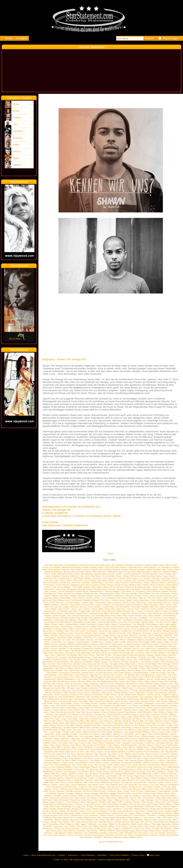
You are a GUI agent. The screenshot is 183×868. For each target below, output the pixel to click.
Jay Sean (112, 754)
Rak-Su (156, 796)
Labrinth (128, 802)
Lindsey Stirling (154, 695)
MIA (114, 730)
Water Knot (151, 648)
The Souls (147, 719)
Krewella (47, 640)
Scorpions (141, 591)
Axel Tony (121, 609)
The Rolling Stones (89, 703)
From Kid (104, 688)
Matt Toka (154, 607)
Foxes (142, 668)
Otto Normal (75, 662)
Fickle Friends (119, 736)
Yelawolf (127, 710)
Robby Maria (161, 679)
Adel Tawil (111, 802)
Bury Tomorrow (156, 776)
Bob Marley (58, 813)
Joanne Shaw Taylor (103, 800)
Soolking (162, 815)
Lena (71, 763)
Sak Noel (109, 583)
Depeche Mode (170, 738)
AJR (74, 756)
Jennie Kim (171, 833)
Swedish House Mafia (99, 613)
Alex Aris (151, 771)
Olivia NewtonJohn (168, 589)
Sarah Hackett (59, 616)
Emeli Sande (134, 622)
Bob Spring (113, 703)
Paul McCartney (106, 822)
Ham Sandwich (80, 666)
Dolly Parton (111, 798)
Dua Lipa (154, 785)
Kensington (92, 631)
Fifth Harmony (163, 730)
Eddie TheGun (98, 626)
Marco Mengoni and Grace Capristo (104, 741)
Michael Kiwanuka (65, 804)
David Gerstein (153, 569)
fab (100, 767)
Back (111, 554)
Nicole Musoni (105, 631)
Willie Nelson (129, 774)
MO (80, 655)
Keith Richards (145, 712)
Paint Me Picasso (104, 655)
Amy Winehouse (172, 822)
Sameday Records (165, 743)
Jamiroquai (119, 738)
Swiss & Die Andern (93, 690)
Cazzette (175, 686)
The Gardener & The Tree (63, 754)
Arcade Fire (122, 749)
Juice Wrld (128, 809)
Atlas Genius (171, 642)
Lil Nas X (60, 802)
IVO (136, 659)
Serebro (97, 607)
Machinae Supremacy (151, 576)
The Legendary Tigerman (151, 697)
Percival (172, 646)
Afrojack (96, 600)
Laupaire (103, 703)
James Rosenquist (66, 591)
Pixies (129, 659)
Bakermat (174, 800)
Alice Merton (128, 780)
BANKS (162, 653)
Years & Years (83, 692)
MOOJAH (62, 574)
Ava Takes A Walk (106, 580)
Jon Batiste (94, 826)
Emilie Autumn (95, 635)
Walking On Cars (122, 800)
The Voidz (112, 769)
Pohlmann (47, 741)
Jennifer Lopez (157, 727)
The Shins (147, 756)
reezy (110, 828)
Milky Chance (157, 642)
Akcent (79, 600)
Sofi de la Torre (81, 668)
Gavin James (96, 763)
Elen (105, 804)
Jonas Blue (84, 719)
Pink (65, 758)
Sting (58, 734)
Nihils (147, 681)
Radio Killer (110, 609)
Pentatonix (87, 662)
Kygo (64, 719)
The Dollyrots (139, 624)
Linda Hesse (91, 622)
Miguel (94, 767)
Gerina (152, 596)
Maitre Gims (142, 769)
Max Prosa (174, 741)
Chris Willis (77, 587)
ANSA (128, 673)
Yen (120, 620)
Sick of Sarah (119, 578)
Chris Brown (172, 756)
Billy (82, 721)
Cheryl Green (126, 703)
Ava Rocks (96, 576)
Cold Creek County (51, 703)
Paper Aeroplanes (136, 655)
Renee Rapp (142, 831)
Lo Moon (161, 760)
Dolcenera (48, 620)
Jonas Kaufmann (79, 785)
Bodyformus (77, 815)
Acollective (93, 688)
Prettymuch (83, 760)
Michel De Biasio (105, 670)
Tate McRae (92, 831)
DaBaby (47, 818)
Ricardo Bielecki (61, 662)
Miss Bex (172, 679)
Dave (101, 738)
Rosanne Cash (150, 820)
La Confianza (110, 690)
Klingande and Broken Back (65, 787)
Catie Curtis (57, 587)
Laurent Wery (108, 607)
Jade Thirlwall (125, 833)
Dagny (175, 811)
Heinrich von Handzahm (97, 640)
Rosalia (156, 828)
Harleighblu (114, 646)
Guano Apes (49, 585)
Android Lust (170, 596)
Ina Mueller (55, 567)
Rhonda (71, 688)
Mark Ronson (100, 791)
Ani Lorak (54, 580)
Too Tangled (157, 629)
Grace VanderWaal (81, 767)
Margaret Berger (170, 631)
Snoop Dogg (133, 776)
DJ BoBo (149, 721)
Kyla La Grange (123, 677)
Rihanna (172, 701)
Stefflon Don (72, 736)
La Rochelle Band (140, 673)
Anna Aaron (95, 659)
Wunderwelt (171, 752)
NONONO (88, 637)
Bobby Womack (123, 611)
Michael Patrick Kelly (106, 749)
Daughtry (62, 780)
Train (75, 749)
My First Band (134, 670)
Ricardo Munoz (101, 589)
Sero (69, 780)
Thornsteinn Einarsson (89, 734)
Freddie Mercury (68, 807)
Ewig (70, 710)
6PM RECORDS (107, 831)
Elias (78, 813)
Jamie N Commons (73, 684)
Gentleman (152, 811)
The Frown (171, 637)
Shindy (136, 802)
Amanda (65, 741)
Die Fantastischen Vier (65, 765)
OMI (163, 688)
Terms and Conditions (119, 855)
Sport (16, 158)
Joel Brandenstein (129, 745)
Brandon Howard (120, 569)
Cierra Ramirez (169, 616)
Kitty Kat (65, 569)
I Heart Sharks (159, 659)
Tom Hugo (64, 596)
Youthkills (59, 631)
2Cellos (54, 785)
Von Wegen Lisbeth (95, 798)
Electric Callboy (107, 826)
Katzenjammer (50, 611)
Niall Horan (120, 807)
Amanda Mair (88, 605)
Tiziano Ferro (85, 811)
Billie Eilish (123, 798)
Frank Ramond (63, 585)
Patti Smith (47, 800)
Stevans (174, 706)
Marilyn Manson (141, 809)
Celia (153, 600)
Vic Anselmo (54, 583)
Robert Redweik (171, 697)
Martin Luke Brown (118, 699)
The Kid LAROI (136, 826)
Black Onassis (51, 646)
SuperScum (93, 699)
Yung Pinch (138, 793)
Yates (130, 717)
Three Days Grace (85, 765)
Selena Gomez (60, 710)
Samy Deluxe (79, 598)
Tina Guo (152, 782)
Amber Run (161, 670)
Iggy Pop (81, 807)
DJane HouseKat (134, 605)
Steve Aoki (159, 789)
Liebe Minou (172, 583)
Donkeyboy (100, 602)
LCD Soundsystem (53, 758)
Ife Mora (124, 646)
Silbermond (56, 727)
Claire (95, 633)
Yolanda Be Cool (164, 600)
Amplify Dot (126, 631)
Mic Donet (96, 611)
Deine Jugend (64, 594)
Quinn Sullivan (63, 745)
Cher (144, 646)
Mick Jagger (81, 824)
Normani (105, 796)
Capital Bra (78, 780)
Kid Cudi (93, 822)
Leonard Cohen (158, 763)
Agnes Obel (135, 646)
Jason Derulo (82, 822)
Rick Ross (137, 758)
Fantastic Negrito (84, 776)
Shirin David (162, 826)
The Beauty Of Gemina (145, 725)
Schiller (164, 714)
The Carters (61, 782)
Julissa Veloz (88, 602)
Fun (134, 611)
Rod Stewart (87, 714)
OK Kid (122, 776)
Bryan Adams (162, 706)
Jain (87, 752)
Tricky (156, 633)
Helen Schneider (111, 708)
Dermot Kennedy (138, 804)
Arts (15, 124)
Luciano (117, 828)
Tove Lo (125, 668)
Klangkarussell (148, 675)
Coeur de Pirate (166, 699)
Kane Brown (87, 800)
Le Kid (150, 626)
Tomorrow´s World (83, 633)
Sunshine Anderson (70, 576)
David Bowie (149, 798)
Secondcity (64, 673)
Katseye (89, 837)
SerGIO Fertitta (152, 684)
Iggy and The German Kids (102, 675)
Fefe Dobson (64, 651)
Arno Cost (70, 600)
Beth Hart (115, 613)
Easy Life (47, 813)
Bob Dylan (172, 798)
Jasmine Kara (133, 609)
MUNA (102, 802)
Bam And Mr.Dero (61, 681)
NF (142, 822)
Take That (81, 712)
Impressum (73, 855)
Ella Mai (110, 820)
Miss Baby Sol (50, 594)
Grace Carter (65, 756)
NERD (146, 763)
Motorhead (48, 662)
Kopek (73, 681)
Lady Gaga (129, 732)
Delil (49, 787)
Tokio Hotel (127, 741)
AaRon (60, 721)
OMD (74, 760)
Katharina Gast (78, 585)
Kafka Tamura (111, 695)
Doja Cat (92, 664)
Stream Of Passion (131, 576)
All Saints (137, 719)
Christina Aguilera (56, 778)
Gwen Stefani (159, 712)
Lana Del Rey (84, 609)
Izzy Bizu (91, 730)
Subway (142, 580)
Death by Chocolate (103, 618)
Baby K (116, 631)
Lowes (161, 782)
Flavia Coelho (58, 624)
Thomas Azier (125, 624)
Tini (73, 822)
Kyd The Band (162, 800)
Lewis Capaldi (164, 811)
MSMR (173, 626)
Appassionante (144, 587)
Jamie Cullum (160, 644)
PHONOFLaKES (141, 631)
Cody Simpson (75, 648)
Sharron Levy (167, 684)
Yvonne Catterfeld (58, 648)
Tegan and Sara (72, 721)
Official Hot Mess (151, 605)
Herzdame (106, 659)
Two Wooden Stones (78, 659)
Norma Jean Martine (126, 730)
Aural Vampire (92, 585)
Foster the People (157, 673)
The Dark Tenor (113, 668)
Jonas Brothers (73, 802)
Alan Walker (71, 723)
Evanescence (128, 763)
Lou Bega (166, 578)
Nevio (119, 576)
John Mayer (76, 745)
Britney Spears (57, 725)
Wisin (116, 765)
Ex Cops (72, 690)
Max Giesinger (164, 664)
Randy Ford (131, 587)
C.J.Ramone (140, 688)
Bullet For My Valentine (119, 824)
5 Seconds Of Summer (62, 717)
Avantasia (147, 796)
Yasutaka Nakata (89, 738)
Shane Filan (132, 642)
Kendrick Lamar (130, 714)
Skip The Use (131, 618)
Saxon (65, 774)
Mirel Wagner (139, 679)
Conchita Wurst (99, 686)
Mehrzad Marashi (51, 666)
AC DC (165, 749)
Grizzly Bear (159, 756)
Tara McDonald (155, 602)
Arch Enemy (157, 758)
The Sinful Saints (130, 697)
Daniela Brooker (91, 594)
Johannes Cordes (133, 596)
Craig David (130, 767)
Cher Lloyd (86, 809)
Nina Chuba (150, 826)
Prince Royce (69, 776)
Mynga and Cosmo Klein (55, 688)
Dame (175, 664)
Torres (118, 697)
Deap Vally (118, 618)
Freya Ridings (49, 804)
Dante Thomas (107, 585)
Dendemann (116, 796)
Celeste (54, 811)
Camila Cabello (114, 747)
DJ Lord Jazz (56, 607)
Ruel (163, 774)
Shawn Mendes (114, 714)
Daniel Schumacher (133, 637)
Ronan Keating (160, 717)
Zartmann (109, 835)
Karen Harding (61, 695)
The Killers (152, 815)
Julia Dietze (78, 578)
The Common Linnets (96, 710)
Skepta (166, 831)
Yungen (64, 763)
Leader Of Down (93, 796)
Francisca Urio (50, 578)
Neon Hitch (122, 616)
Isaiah (94, 789)
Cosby (165, 677)
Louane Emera (127, 708)
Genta (70, 574)
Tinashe (58, 771)
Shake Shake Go (50, 697)
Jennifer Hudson (146, 745)
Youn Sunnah (109, 576)
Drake (100, 717)
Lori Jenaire (144, 578)
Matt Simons (164, 686)
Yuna (90, 607)
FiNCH (70, 835)
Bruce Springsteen (89, 802)
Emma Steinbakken (136, 807)
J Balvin (62, 811)
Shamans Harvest (84, 754)
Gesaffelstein (161, 646)
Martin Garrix (131, 738)
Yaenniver (58, 826)
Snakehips (171, 774)
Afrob (109, 736)
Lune (85, 833)
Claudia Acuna (65, 578)
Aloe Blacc (60, 653)
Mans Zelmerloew (98, 701)
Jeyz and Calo (140, 782)
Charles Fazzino (94, 596)
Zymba (88, 835)
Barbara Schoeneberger (76, 778)
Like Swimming (83, 653)
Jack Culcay (167, 569)
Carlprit (140, 651)
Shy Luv (109, 738)
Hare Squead (100, 754)
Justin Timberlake (114, 723)
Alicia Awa (54, 824)
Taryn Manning (154, 613)
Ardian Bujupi (82, 591)
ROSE (162, 833)
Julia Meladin (60, 833)
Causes (56, 789)
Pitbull (62, 730)
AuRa (110, 765)
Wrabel (140, 749)
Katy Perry (55, 712)
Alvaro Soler (56, 831)
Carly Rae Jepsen (90, 706)
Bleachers (48, 776)
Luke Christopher (163, 736)
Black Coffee (138, 721)
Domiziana (47, 828)
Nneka (80, 690)
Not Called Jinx (100, 572)
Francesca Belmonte (67, 701)
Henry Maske (90, 580)
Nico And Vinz (49, 684)
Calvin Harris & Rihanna (113, 725)
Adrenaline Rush (97, 679)
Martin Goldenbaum (66, 679)
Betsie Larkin (90, 587)
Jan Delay (103, 824)
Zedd (126, 791)
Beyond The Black (53, 692)
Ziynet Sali (157, 587)
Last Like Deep (50, 633)
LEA (137, 780)
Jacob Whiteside (50, 730)
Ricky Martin (107, 732)
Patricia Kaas (109, 648)
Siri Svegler (144, 642)
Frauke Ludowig (89, 567)
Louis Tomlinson (51, 756)
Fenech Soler (138, 677)
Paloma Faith (52, 657)
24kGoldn (92, 824)
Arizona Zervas (50, 815)
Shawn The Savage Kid (123, 653)
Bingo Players (145, 666)
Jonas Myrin (48, 631)
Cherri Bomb (168, 613)
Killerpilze (158, 719)
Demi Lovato (138, 710)
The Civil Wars (78, 640)
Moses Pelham (113, 758)
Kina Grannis (152, 668)
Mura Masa (113, 804)
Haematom (171, 763)
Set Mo (108, 717)
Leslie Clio (125, 613)
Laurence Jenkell (120, 602)
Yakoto (147, 583)
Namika (108, 706)
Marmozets (131, 664)
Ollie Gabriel (91, 721)
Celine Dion (173, 778)
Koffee (128, 793)
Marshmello (116, 780)
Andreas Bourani (169, 591)
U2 (101, 706)
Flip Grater (132, 666)
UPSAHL (57, 796)
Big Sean (76, 738)
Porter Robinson (82, 675)
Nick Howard (169, 618)
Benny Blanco (166, 804)
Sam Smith (119, 673)
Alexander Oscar (153, 807)
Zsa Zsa (154, 833)
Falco (52, 745)
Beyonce (129, 725)
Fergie (170, 725)
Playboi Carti (164, 835)
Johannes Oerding (92, 725)
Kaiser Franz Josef (87, 749)
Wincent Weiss (77, 796)
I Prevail (133, 690)
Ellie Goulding (93, 697)
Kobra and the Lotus (138, 616)
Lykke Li (93, 778)
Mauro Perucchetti (168, 607)
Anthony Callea (60, 629)
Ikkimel (62, 835)
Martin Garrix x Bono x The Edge (146, 824)
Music (16, 104)
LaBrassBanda (147, 736)
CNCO (156, 774)
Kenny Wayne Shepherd (116, 752)
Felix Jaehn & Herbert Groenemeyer (140, 723)
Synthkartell (66, 666)
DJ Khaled (63, 743)
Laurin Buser (146, 662)
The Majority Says (132, 675)
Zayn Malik (72, 719)
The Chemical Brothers (159, 734)
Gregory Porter (112, 642)
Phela (152, 701)
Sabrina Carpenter (77, 831)
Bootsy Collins (137, 760)
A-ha (68, 828)
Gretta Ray (150, 743)
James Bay (84, 708)
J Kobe (141, 664)
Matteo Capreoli (51, 708)
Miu (91, 618)
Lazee (160, 596)
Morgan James (107, 697)
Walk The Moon (63, 760)
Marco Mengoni (161, 626)
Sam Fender (152, 804)
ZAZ (67, 631)
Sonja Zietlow (66, 580)
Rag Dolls (114, 640)
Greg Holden (66, 703)
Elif (131, 815)
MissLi (88, 578)
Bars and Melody (169, 796)
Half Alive (104, 793)
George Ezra (163, 648)
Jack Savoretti (95, 629)
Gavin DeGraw (104, 730)
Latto (137, 828)
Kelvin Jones (153, 708)
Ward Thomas (137, 791)
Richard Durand (52, 618)
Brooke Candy (99, 727)
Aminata (144, 701)
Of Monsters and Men (67, 611)
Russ (93, 752)
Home (26, 855)
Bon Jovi (77, 730)
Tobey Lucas (49, 706)
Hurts (76, 703)
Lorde (70, 633)
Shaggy (150, 800)
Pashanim (113, 833)
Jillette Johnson (51, 644)
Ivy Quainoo (69, 642)
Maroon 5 (117, 734)
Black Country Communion (158, 754)
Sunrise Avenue (71, 565)
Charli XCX (161, 675)
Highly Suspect (153, 741)
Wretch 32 (105, 684)
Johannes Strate (50, 598)
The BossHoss (118, 605)
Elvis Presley (138, 754)
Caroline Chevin (163, 622)
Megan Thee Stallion (60, 822)
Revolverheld (154, 765)
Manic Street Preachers (135, 771)
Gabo (177, 569)
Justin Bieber (72, 708)
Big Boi (132, 749)
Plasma (151, 670)
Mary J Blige (151, 710)
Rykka (143, 626)
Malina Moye (97, 583)
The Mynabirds (123, 607)
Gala (147, 651)
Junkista (127, 648)
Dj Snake (135, 822)
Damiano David (121, 837)
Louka (159, 738)
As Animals (109, 677)
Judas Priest (118, 767)
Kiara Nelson (140, 815)
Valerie (55, 596)
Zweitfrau (86, 583)
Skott (92, 771)
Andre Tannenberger (84, 574)
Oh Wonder (72, 811)
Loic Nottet (83, 701)
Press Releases (88, 855)
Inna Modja (77, 594)
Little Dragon (113, 745)
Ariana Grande (93, 712)
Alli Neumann (166, 828)
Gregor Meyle (120, 670)
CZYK (120, 802)
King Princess (114, 789)
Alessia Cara (96, 719)
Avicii (74, 609)
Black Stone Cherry (143, 717)
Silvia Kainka (54, 569)
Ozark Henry (98, 657)
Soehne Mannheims (107, 622)
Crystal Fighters (83, 642)
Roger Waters (129, 747)
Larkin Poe (49, 719)
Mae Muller (69, 813)
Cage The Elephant (132, 796)
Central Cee (59, 828)
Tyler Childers (173, 802)
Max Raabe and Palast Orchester (142, 686)
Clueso (169, 813)
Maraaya (95, 684)
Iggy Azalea (171, 624)
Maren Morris (164, 793)
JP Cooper (130, 813)
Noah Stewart (108, 611)
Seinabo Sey (100, 714)
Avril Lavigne (122, 787)
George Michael (126, 811)
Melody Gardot (61, 820)
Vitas (100, 567)
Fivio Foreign (122, 826)
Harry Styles (56, 747)
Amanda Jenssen (82, 626)
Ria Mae (107, 767)
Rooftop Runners (60, 659)
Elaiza (156, 662)
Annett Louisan (152, 565)
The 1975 (172, 717)
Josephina (150, 640)
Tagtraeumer (54, 699)
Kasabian (110, 743)
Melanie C (66, 738)
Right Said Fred (170, 598)
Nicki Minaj (169, 776)
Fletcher (79, 804)
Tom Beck (139, 565)
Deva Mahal (105, 774)
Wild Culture (147, 789)
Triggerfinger (84, 611)
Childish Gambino (158, 778)
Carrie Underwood (51, 798)
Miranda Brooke (85, 589)
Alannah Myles (96, 591)
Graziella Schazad (168, 690)
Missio (45, 802)
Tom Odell (70, 725)
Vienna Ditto (156, 651)
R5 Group (106, 653)
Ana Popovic (149, 637)
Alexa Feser (115, 688)
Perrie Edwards (75, 833)
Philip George (69, 692)
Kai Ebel (129, 565)
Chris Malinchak (66, 675)
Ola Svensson (156, 618)
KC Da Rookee (100, 646)
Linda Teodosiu (121, 583)
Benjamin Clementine (142, 633)
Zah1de (153, 835)
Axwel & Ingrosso (86, 723)
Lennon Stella (121, 815)
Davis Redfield (153, 591)
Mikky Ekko (48, 653)
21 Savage (117, 774)
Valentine (48, 690)
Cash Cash (172, 659)
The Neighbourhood (127, 769)
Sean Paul (55, 807)
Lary (78, 679)
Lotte (89, 743)
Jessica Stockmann (133, 574)
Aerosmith (159, 822)
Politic (16, 145)
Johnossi (57, 640)
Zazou (99, 605)
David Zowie (173, 703)
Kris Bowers (169, 657)
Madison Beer (135, 837)
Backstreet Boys (116, 778)
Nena (46, 626)
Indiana (70, 668)
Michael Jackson (52, 763)
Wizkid (128, 754)
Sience (17, 151)
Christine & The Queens (80, 695)
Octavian (60, 791)
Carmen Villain (167, 633)
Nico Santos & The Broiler (94, 745)
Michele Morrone (122, 822)
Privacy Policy (138, 855)
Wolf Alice (108, 837)
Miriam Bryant (57, 613)
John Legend (141, 734)
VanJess (88, 780)
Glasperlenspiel (107, 594)
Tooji (109, 602)
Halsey (95, 809)
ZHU (72, 677)
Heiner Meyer (150, 567)
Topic (57, 719)
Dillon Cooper (60, 690)
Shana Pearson (165, 710)
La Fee (119, 580)
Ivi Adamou (119, 596)
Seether (122, 679)
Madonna (104, 699)
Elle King (73, 743)
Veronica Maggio (112, 591)
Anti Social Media (67, 697)
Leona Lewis (144, 714)
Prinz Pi (47, 754)
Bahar (109, 637)
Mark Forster (49, 721)
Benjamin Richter (116, 756)
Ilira (120, 785)
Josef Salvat (81, 688)
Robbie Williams (142, 732)
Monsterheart (153, 688)
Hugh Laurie (117, 644)
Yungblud (124, 804)
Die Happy (131, 657)
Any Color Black (109, 620)
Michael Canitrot (68, 618)
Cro (176, 818)
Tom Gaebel (111, 679)
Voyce (168, 782)
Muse (54, 651)
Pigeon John (97, 569)
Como (133, 629)
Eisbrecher (144, 600)
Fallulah (150, 655)
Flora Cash (126, 789)
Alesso (154, 699)
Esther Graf (100, 828)
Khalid (174, 754)
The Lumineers (114, 727)
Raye (132, 831)
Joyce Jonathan (53, 576)
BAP (159, 677)
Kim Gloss (106, 600)
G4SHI (103, 769)
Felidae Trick (62, 670)
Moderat (127, 721)
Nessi (108, 657)
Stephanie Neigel (65, 637)
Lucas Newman (105, 721)
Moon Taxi (49, 765)
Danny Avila (171, 789)
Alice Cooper (119, 681)
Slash (47, 574)
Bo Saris (52, 664)
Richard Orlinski (110, 629)
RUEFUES (150, 677)
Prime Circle (161, 640)
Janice (106, 763)
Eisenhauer (75, 673)
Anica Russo (64, 815)
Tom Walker (95, 760)
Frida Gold (109, 567)
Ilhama (112, 589)
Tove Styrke (162, 701)
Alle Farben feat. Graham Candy (72, 664)
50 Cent (149, 822)
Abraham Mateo (64, 767)
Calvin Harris (106, 692)
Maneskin (166, 824)
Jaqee (114, 624)
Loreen (140, 611)
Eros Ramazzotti (114, 710)
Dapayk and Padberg (92, 648)
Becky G (144, 776)
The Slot (155, 594)
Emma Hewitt (157, 609)
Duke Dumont (120, 666)
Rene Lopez (132, 578)
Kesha (81, 752)
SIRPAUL (168, 635)
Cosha (70, 782)
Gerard (46, 613)
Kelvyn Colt (126, 765)
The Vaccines (92, 769)
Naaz (153, 747)
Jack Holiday (51, 609)
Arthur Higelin (155, 616)
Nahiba (145, 607)
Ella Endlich (52, 673)
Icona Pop (123, 622)
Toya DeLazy (67, 626)
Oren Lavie (79, 769)
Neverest (76, 583)
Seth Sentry (61, 706)
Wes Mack (64, 646)
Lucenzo (86, 569)
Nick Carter (76, 569)
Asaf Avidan (70, 613)
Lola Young (128, 835)
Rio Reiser (47, 826)
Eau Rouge (74, 670)
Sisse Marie (75, 605)
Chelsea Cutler (89, 813)
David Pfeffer (172, 688)
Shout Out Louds (145, 767)
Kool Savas (98, 835)
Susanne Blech (120, 655)
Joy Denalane (164, 567)
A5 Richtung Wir (150, 574)
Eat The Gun (103, 664)
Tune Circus (123, 690)
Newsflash (102, 855)
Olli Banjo (88, 747)
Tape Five (145, 609)
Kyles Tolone (98, 743)
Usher (69, 730)
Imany (47, 587)
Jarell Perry (57, 642)
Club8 (123, 642)
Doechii (118, 835)
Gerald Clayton (82, 644)
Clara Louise (51, 769)
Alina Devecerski (168, 620)
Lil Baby (79, 818)
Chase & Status (108, 712)
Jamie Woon (172, 585)
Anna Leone (99, 776)
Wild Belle (47, 629)
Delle (62, 723)
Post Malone (50, 780)
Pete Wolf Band (109, 760)
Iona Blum (150, 611)
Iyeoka (119, 675)
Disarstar (76, 828)
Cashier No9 (170, 574)
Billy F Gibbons (67, 824)
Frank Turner (147, 802)
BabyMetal (94, 833)
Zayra (118, 594)
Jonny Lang (100, 758)
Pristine (116, 717)
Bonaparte (72, 589)
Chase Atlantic (164, 791)
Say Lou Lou (138, 648)
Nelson (123, 640)
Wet (85, 782)
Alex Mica (133, 598)
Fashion (17, 118)
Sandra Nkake (72, 624)
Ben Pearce (75, 646)
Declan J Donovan (163, 787)
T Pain (121, 754)
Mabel (176, 813)
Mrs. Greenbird (117, 684)
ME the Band (156, 631)
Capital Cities (97, 642)
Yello (159, 818)
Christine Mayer (84, 572)
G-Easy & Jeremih (141, 727)
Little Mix (118, 721)
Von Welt (48, 738)
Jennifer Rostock (70, 727)
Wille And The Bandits (67, 655)
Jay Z (46, 824)
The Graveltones (171, 651)
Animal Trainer (119, 659)
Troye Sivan (140, 708)
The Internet (127, 782)
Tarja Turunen (50, 591)
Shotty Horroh (135, 787)
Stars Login (155, 855)
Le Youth (66, 640)
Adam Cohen (137, 681)
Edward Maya (101, 574)
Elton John (79, 717)
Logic (143, 800)
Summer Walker (169, 807)
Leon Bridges (112, 776)
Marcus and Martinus (169, 785)
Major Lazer (100, 736)
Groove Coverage (137, 569)
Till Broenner (132, 684)
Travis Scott (64, 785)
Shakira (67, 747)
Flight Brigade (172, 727)
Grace (85, 679)
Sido (62, 708)
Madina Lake (135, 585)
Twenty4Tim (128, 828)
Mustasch (94, 774)
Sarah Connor (121, 701)
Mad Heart (118, 637)
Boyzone (105, 651)
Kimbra (108, 569)
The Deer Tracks (78, 631)
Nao (52, 782)
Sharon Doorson (139, 613)
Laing (129, 679)
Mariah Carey (167, 765)
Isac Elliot (131, 651)
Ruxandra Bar (123, 589)
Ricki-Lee (173, 666)
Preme (145, 778)
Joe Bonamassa (61, 677)
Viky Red (64, 605)
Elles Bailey (59, 752)
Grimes (121, 626)
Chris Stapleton (87, 820)
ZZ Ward (160, 637)
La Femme (140, 653)
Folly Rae (102, 778)
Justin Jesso (94, 782)
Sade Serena (81, 629)
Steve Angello (97, 677)
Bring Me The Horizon (139, 785)
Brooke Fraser (121, 585)
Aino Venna (124, 629)
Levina (56, 741)
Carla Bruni (171, 760)
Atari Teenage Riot (57, 686)
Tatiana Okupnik (78, 596)
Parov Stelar (122, 598)
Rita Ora (135, 800)
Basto (106, 587)
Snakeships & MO (147, 738)
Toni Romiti (87, 791)
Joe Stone (133, 706)
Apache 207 (69, 818)
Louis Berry (128, 734)
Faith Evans (133, 699)
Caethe (146, 585)
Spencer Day (124, 572)
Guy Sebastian (82, 763)
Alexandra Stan (153, 580)
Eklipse (54, 635)
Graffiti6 (174, 611)
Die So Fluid (152, 653)
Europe (150, 692)
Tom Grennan (101, 756)
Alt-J (162, 624)
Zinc (144, 670)
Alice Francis (64, 609)
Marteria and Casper (110, 782)
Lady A (119, 635)
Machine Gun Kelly (93, 818)
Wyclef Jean (127, 688)
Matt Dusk (113, 572)
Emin (132, 692)
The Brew (96, 653)
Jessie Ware (82, 613)
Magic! (103, 787)
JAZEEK (98, 837)
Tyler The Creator (141, 833)
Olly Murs (55, 626)
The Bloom (82, 741)
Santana (164, 668)
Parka (159, 657)
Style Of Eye (89, 655)
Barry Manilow (138, 572)
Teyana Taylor (122, 820)
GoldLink (83, 787)
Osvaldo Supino (120, 706)
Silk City (111, 787)
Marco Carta (132, 600)
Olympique (141, 692)
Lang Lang (74, 820)
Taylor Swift (134, 701)
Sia (84, 730)
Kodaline (62, 633)
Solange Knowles (70, 734)
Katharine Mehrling (53, 572)
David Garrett (166, 708)
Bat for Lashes (162, 611)
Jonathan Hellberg (74, 793)
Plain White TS (128, 591)
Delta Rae (138, 703)
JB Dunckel (155, 769)
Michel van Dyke (88, 670)
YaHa (145, 596)
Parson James (102, 771)
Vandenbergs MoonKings (79, 657)
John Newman (167, 662)
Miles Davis (161, 798)
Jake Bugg (59, 620)
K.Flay (90, 807)
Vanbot (140, 640)
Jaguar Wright (170, 587)
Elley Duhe (93, 787)
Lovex (132, 602)
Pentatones (98, 695)
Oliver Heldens (82, 677)
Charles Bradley (118, 651)
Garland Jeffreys (67, 644)
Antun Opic (87, 646)
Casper (100, 752)
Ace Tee (167, 758)
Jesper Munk (109, 635)
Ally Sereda (82, 618)
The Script (126, 758)
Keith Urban (147, 644)
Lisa (44, 835)
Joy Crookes (70, 826)
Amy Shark (136, 778)
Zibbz (71, 629)
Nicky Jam (83, 774)
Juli (128, 681)
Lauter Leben (104, 624)
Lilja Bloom (60, 668)
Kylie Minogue (70, 771)
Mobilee (87, 600)
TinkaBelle (143, 618)
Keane (98, 804)
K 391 (127, 778)
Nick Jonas (71, 752)
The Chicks (168, 818)
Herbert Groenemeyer (127, 712)
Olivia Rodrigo (122, 831)
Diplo (52, 802)
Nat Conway (100, 765)
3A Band (142, 657)
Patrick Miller (97, 609)
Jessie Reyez (158, 813)
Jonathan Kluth (118, 657)
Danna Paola (109, 818)
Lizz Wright (144, 706)
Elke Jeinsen (121, 567)
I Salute (170, 771)
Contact (62, 855)
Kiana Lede (105, 809)
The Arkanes (114, 662)
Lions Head (160, 703)
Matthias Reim (50, 743)
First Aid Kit (150, 760)
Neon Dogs (111, 626)
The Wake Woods (171, 767)
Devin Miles (165, 565)
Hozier (60, 684)
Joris (143, 780)
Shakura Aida (69, 572)
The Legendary (86, 736)
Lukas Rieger (55, 732)
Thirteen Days (74, 706)
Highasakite (48, 668)
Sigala (57, 738)
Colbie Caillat (84, 686)
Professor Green (115, 791)
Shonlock (97, 578)
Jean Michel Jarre (96, 785)
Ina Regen (148, 787)
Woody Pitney (88, 673)
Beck (79, 732)
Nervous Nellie (84, 681)
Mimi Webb (82, 826)
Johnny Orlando (107, 815)
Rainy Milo (83, 620)
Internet (17, 165)
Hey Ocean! (94, 651)
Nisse (124, 717)
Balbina (161, 747)
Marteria (172, 655)
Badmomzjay (173, 815)
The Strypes (99, 637)
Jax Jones (100, 820)
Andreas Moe (67, 699)
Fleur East (126, 719)
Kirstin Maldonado (63, 749)
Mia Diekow (79, 622)
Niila (153, 706)
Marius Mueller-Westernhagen (57, 809)
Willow (175, 824)
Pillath (130, 736)
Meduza (75, 809)
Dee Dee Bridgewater (102, 681)
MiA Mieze (145, 699)
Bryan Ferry (110, 616)
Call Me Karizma (73, 791)
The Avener (72, 686)
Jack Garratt (60, 714)
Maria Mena (122, 818)
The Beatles (99, 807)
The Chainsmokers (112, 719)
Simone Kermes (169, 580)
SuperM (110, 807)
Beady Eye (75, 800)
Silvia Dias (78, 580)
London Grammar (132, 644)
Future (82, 743)
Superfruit (48, 752)
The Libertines (74, 714)
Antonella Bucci (135, 567)
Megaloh (78, 637)
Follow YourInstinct (88, 624)
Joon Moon (88, 758)
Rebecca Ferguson (91, 732)
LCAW (73, 741)
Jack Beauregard (150, 589)
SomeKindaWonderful (149, 690)
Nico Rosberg (118, 565)
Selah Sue (66, 583)
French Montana (152, 752)
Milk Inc (142, 598)
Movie (16, 111)
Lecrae (52, 767)
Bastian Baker (148, 622)
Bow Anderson (135, 818)
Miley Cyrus (77, 747)
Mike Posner (85, 727)
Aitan (99, 587)
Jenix (53, 655)
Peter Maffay (139, 741)
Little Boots (170, 609)
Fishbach (161, 771)
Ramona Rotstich (64, 622)
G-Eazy (173, 677)
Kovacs (150, 679)
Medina (55, 605)
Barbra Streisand (82, 789)
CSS (129, 633)
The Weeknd (96, 708)
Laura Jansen (169, 576)
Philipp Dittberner (133, 756)
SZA (162, 752)
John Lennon (149, 818)
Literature (18, 131)
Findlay (170, 712)
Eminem (158, 767)
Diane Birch (49, 589)
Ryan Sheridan (130, 635)
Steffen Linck (49, 670)
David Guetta (161, 655)
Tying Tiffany (144, 594)
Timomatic (136, 607)
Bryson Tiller (123, 760)
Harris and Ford (49, 600)
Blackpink (49, 820)
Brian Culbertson (154, 572)
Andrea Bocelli (68, 712)
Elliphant (132, 640)
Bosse (66, 796)
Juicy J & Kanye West (161, 732)
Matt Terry (56, 774)
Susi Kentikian (117, 771)
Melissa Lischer (160, 666)
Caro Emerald (97, 616)
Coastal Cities (144, 629)
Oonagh (63, 657)
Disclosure (149, 703)
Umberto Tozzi (130, 580)
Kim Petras (146, 828)
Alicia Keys (100, 723)
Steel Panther (145, 659)
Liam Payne (140, 811)
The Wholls (83, 771)
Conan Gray (159, 802)
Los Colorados (108, 598)
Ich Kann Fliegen (73, 602)
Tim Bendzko (65, 598)
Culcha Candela (135, 752)
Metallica (118, 732)
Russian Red (50, 679)
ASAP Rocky (49, 791)
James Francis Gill (159, 681)
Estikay (176, 736)
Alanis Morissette (61, 800)
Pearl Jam (57, 818)
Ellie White (107, 596)
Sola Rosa (61, 589)
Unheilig (173, 681)
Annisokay (127, 727)
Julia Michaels (136, 820)
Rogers (146, 758)
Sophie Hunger (100, 662)
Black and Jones (151, 620)
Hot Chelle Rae (156, 635)
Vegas (86, 684)
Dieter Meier (151, 664)
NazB (141, 684)
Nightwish (81, 697)
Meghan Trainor (162, 721)
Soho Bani (53, 835)
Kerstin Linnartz (115, 574)
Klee (45, 583)
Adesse (78, 782)
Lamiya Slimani (165, 723)
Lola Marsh (117, 809)
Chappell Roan (142, 835)
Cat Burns (79, 835)
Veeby (46, 648)
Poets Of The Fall (57, 736)
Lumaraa (155, 714)
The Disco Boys (155, 598)
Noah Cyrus (160, 745)
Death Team (131, 695)
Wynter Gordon (93, 598)
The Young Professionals (78, 616)
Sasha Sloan (150, 791)
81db (53, 574)
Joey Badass (138, 743)
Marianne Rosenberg (71, 567)
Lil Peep (102, 789)
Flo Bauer (70, 653)
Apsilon (104, 833)
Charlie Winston (121, 692)
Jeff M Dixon (95, 620)
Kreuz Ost (172, 644)
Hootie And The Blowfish (161, 809)
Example (134, 668)
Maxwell (137, 789)
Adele (55, 723)
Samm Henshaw (101, 780)
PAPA (119, 648)
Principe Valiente (129, 594)
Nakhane (73, 774)
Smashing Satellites (116, 686)
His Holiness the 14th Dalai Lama (95, 565)
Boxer (121, 695)
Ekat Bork (173, 668)
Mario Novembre (65, 769)
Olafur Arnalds (132, 626)
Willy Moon (142, 602)
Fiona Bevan (94, 666)
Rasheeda (165, 594)
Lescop (94, 644)
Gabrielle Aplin (171, 629)
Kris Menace (71, 620)
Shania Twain (87, 828)
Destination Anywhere (132, 620)
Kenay (165, 741)
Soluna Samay (118, 600)
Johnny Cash (135, 798)
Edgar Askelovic (71, 607)
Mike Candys (166, 605)
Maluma (58, 776)
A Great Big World (104, 673)
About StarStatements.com (111, 842)
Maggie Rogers (117, 793)
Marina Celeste (158, 583)
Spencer (47, 681)
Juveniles (143, 635)
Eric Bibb (151, 657)
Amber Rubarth (117, 587)
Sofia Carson (155, 831)
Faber (118, 743)
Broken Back (150, 793)
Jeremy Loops (165, 820)
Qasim (151, 646)
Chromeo (156, 578)
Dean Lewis (80, 798)
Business (18, 138)
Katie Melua (106, 734)
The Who (113, 811)
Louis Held (89, 804)
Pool (44, 699)
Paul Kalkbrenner (144, 774)
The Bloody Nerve (79, 651)
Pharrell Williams (153, 749)
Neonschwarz (161, 692)
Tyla (65, 831)
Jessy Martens (75, 758)
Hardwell (95, 692)
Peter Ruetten (136, 583)
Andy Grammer (157, 585)
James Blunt (104, 644)
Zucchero (161, 725)
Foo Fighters (100, 747)
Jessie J (103, 633)
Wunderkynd (80, 699)
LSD (125, 785)
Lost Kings (115, 763)
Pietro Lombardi (143, 813)
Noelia (61, 600)
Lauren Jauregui (91, 793)
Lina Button (136, 589)
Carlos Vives (81, 635)
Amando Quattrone (130, 662)
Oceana (107, 605)
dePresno (174, 749)
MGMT (138, 763)
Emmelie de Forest (117, 633)
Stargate (126, 743)
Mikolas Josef (67, 789)
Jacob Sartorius (139, 765)
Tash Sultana (111, 785)
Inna (161, 574)
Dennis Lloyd (67, 798)
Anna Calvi (172, 670)
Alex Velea (85, 576)
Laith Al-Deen (143, 730)
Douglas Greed (117, 664)
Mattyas (67, 587)
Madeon (141, 695)
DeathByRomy (103, 813)
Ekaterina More (170, 572)
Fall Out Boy (90, 717)
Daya (153, 730)
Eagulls (79, 725)
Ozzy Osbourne (91, 815)
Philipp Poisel (69, 732)
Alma (137, 736)
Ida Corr (167, 602)
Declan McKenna (86, 756)
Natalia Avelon (143, 747)
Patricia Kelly (117, 813)
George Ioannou (97, 668)
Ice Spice (173, 826)
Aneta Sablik (107, 666)
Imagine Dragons (170, 695)
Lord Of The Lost (56, 602)
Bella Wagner (152, 624)
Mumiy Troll (79, 710)
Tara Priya (107, 578)
